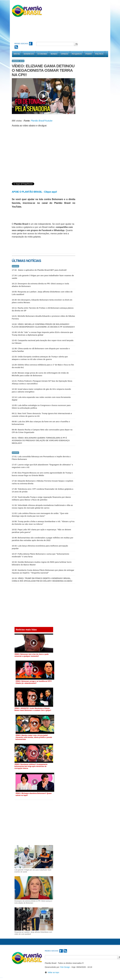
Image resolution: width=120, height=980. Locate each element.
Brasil (17, 54)
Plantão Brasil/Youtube (42, 121)
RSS (16, 47)
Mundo (54, 54)
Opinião (65, 54)
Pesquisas (77, 54)
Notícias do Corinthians (2, 978)
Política (99, 54)
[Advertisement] (79, 21)
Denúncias (29, 54)
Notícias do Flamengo (1, 978)
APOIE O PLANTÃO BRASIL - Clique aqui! (34, 192)
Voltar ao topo (52, 972)
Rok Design (65, 967)
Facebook (31, 44)
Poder (89, 54)
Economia (42, 54)
